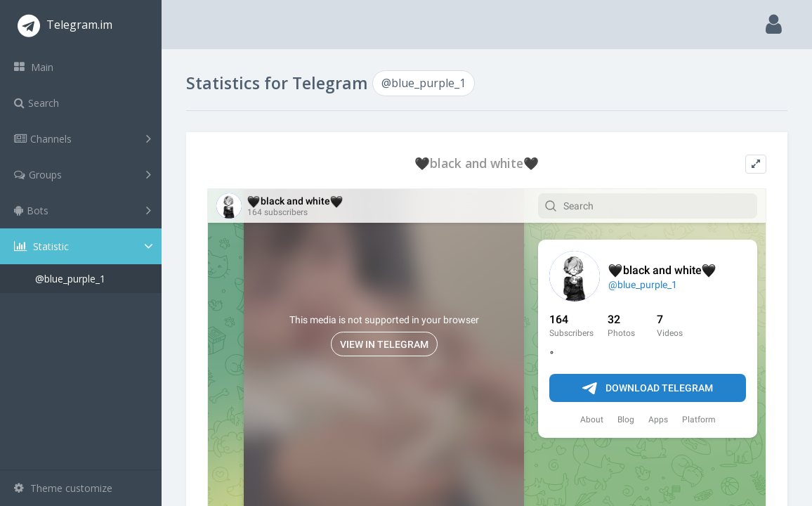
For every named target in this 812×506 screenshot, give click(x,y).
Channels (83, 138)
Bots (83, 210)
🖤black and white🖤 (477, 163)
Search (37, 103)
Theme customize (63, 488)
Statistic (85, 246)
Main (34, 67)
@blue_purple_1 (70, 279)
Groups (83, 174)
